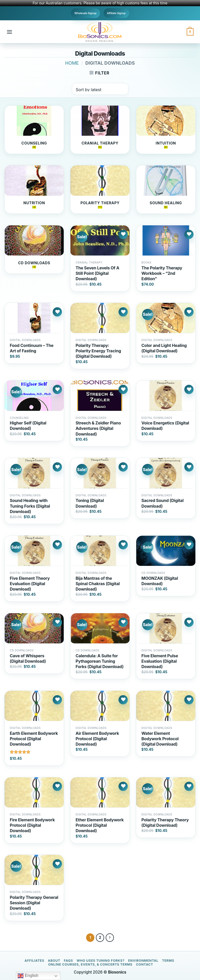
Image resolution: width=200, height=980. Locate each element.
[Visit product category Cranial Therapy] (100, 130)
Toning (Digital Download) (90, 503)
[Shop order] (100, 89)
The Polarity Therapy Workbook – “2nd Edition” (162, 273)
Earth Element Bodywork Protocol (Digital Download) (34, 739)
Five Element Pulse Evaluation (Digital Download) (160, 661)
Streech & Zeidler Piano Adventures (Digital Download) (98, 428)
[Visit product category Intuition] (166, 130)
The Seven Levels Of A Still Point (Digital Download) (97, 273)
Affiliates (34, 961)
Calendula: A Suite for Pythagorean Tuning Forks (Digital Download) (100, 661)
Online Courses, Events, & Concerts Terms (90, 964)
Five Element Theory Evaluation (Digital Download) (30, 584)
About (54, 961)
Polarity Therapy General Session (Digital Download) (34, 903)
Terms (168, 961)
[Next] (110, 938)
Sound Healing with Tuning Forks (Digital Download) (30, 506)
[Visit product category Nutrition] (34, 189)
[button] (10, 32)
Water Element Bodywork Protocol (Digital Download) (160, 739)
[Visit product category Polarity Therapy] (100, 189)
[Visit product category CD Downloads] (34, 249)
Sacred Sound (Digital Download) (162, 503)
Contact (144, 964)
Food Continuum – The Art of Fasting (32, 348)
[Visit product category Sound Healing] (166, 189)
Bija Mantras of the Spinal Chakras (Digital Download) (98, 584)
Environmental (143, 961)
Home (72, 63)
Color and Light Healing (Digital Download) (164, 348)
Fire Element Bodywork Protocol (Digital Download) (32, 825)
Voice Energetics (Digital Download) (165, 426)
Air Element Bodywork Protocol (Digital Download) (97, 739)
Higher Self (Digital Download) (28, 426)
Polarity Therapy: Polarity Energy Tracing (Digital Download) (98, 351)
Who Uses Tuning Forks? (101, 961)
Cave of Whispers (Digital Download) (28, 658)
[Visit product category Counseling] (34, 130)
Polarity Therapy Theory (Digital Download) (165, 823)
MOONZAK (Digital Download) (160, 581)
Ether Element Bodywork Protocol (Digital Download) (100, 825)
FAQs (68, 961)
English (28, 976)
